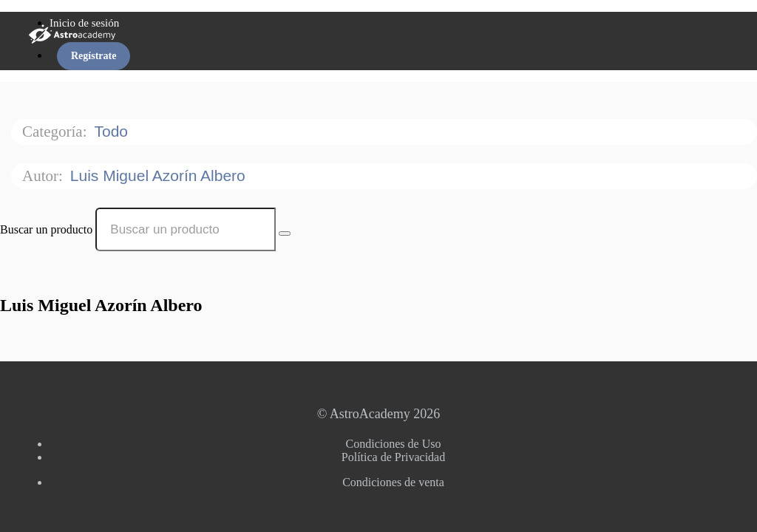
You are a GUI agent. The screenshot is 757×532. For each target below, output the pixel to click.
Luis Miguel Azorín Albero (160, 175)
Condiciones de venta (393, 482)
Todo (113, 131)
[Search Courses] (285, 233)
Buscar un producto (46, 229)
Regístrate (94, 56)
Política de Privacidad (393, 457)
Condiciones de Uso (394, 444)
